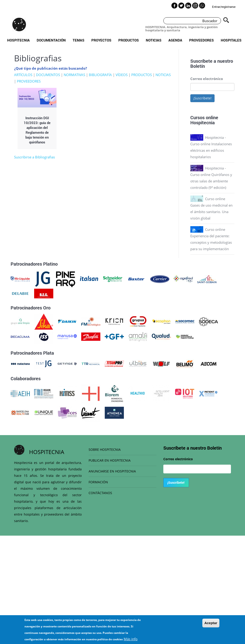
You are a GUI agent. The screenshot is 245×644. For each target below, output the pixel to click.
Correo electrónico (207, 79)
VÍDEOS (122, 75)
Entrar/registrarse (224, 7)
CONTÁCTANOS (100, 493)
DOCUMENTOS (48, 75)
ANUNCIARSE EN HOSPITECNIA (112, 471)
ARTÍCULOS (23, 75)
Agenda (175, 40)
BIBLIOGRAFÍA (100, 75)
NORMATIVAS (74, 75)
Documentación (51, 40)
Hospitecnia (18, 40)
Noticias (154, 40)
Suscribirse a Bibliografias (34, 157)
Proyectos (101, 40)
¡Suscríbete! (202, 98)
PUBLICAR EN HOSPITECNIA (110, 460)
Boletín (198, 66)
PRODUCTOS (142, 75)
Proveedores (202, 40)
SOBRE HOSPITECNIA (105, 450)
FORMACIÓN (98, 482)
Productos (129, 40)
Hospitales (231, 40)
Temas (79, 40)
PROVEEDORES (29, 81)
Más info (131, 639)
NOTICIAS (163, 75)
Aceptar (211, 623)
